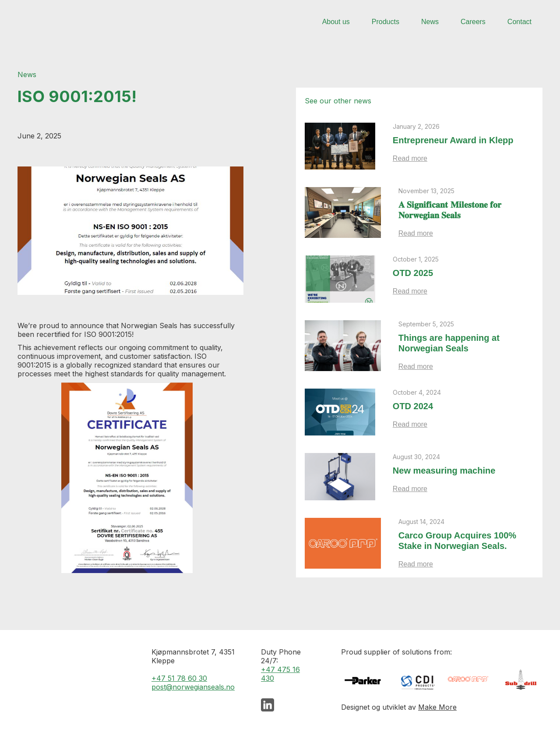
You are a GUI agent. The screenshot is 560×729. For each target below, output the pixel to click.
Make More (437, 707)
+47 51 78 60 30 (179, 678)
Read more (410, 158)
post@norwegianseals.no (193, 687)
